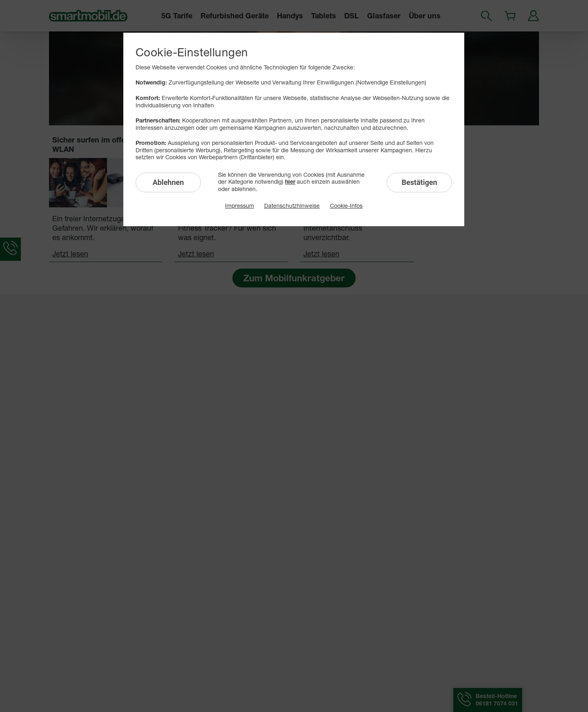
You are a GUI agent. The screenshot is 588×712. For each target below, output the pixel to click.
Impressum (239, 206)
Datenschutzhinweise (292, 206)
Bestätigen (419, 182)
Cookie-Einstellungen (192, 52)
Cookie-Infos (346, 206)
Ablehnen (168, 182)
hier (290, 182)
